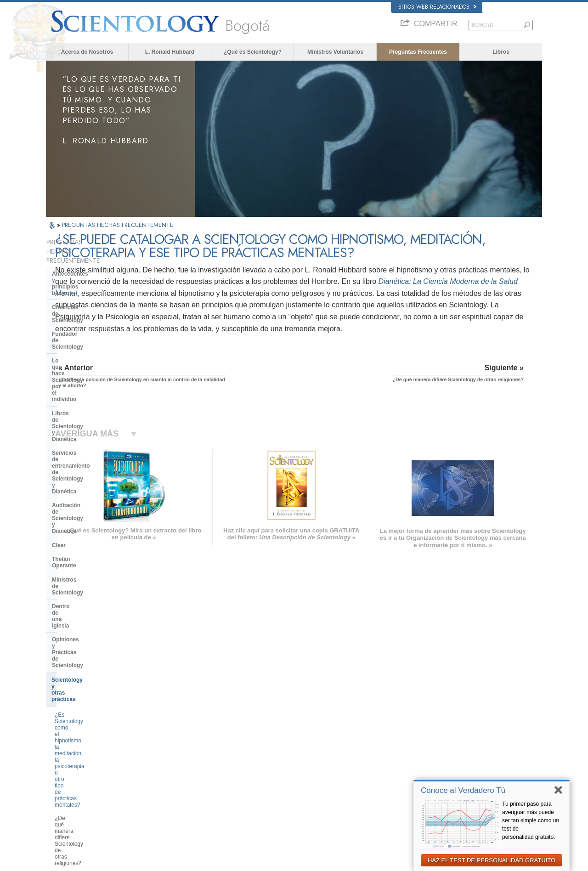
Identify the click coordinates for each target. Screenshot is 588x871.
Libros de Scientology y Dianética (96, 334)
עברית (59, 751)
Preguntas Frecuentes (418, 52)
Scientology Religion (429, 734)
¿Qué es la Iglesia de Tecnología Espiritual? (94, 594)
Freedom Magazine (428, 778)
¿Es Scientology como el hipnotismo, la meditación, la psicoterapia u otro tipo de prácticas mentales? (89, 490)
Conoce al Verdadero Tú (463, 790)
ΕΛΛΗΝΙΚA (165, 758)
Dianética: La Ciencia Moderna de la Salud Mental (353, 307)
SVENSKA (164, 732)
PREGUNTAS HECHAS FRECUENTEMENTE (118, 225)
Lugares (282, 787)
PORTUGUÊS (168, 776)
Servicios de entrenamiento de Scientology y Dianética (92, 351)
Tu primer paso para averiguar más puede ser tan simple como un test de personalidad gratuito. (531, 820)
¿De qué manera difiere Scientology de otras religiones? (94, 516)
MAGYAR (163, 714)
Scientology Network (429, 725)
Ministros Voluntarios (335, 52)
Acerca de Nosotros (87, 52)
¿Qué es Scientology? (253, 52)
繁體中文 (61, 778)
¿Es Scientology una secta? (89, 533)
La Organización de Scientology (94, 549)
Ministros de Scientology (85, 416)
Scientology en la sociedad (87, 625)
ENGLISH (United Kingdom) (82, 723)
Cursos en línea (291, 761)
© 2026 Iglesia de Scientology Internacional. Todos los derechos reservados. (132, 861)
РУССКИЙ (62, 769)
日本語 (58, 761)
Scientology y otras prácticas (90, 465)
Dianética (417, 716)
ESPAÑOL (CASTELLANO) (183, 750)
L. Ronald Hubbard (170, 52)
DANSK (59, 732)
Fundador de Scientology (85, 299)
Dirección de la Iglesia (81, 563)
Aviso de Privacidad (399, 861)
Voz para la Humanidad (299, 725)
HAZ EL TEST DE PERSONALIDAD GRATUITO (492, 860)
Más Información (291, 769)
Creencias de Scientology (85, 285)
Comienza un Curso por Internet (442, 752)
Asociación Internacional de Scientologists (453, 769)
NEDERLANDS (68, 787)
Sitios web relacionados (437, 7)
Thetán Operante (74, 402)
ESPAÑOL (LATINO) (175, 741)
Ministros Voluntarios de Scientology (447, 761)
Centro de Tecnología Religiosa (93, 577)
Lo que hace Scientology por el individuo (93, 316)
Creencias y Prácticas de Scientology (315, 716)
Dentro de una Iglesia (80, 430)
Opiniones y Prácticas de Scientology (85, 447)
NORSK (161, 723)
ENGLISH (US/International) (82, 714)
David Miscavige (424, 743)
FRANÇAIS (63, 741)
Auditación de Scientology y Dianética (89, 371)
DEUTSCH (63, 796)
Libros (501, 52)
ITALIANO (164, 768)
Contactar (284, 778)
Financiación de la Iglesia (85, 611)
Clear (59, 388)
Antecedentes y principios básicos (86, 268)
